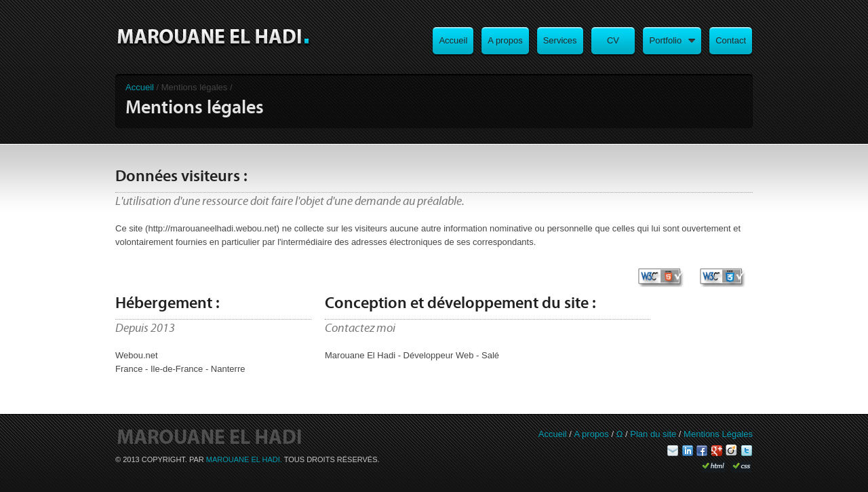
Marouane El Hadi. (245, 459)
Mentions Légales (718, 434)
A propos (592, 434)
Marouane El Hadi (213, 38)
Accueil (140, 87)
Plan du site (653, 434)
